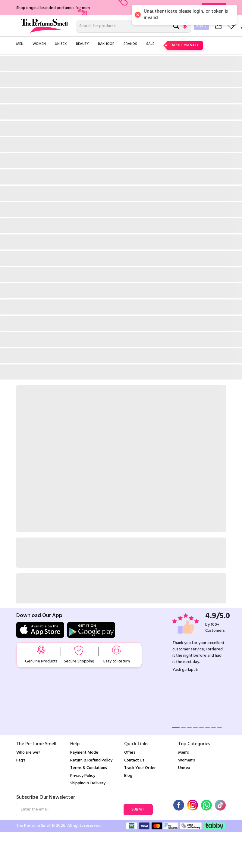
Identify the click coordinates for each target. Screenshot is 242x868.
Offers (130, 753)
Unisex (61, 44)
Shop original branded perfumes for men (53, 8)
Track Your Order (140, 768)
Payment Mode (84, 753)
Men (20, 44)
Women (39, 44)
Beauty (82, 44)
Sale (150, 44)
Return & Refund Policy (91, 760)
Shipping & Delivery (88, 783)
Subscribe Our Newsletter (46, 798)
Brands (130, 44)
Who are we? (28, 753)
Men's (184, 753)
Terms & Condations (89, 768)
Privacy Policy (83, 776)
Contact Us (134, 760)
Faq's (21, 760)
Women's (187, 760)
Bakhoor (106, 44)
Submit (138, 809)
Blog (128, 776)
